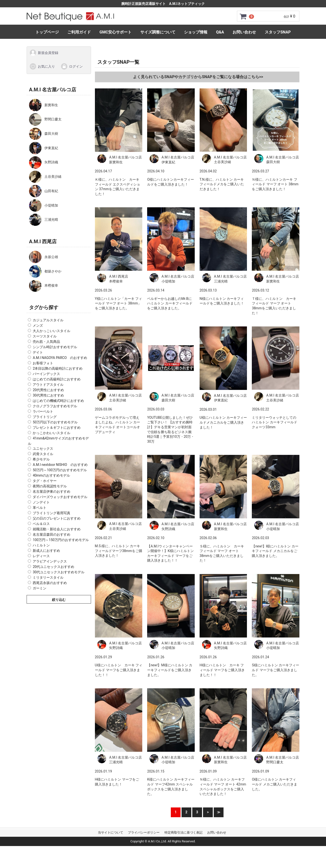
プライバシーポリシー (144, 832)
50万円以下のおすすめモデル (55, 422)
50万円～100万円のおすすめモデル (60, 470)
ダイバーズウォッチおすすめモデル (60, 497)
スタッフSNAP (278, 32)
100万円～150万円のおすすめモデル (61, 540)
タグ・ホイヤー (45, 481)
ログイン (72, 66)
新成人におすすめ (46, 551)
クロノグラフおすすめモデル (55, 406)
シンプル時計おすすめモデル (55, 347)
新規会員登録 (44, 53)
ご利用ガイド (79, 32)
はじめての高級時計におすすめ (57, 379)
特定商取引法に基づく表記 (183, 832)
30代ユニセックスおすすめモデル (59, 572)
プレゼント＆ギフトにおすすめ (57, 428)
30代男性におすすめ (48, 395)
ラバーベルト (43, 411)
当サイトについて (111, 832)
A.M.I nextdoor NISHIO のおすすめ (60, 465)
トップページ (47, 32)
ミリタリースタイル (48, 577)
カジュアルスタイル (48, 320)
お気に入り (42, 66)
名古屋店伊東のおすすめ (51, 492)
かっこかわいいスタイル (51, 433)
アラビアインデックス (50, 561)
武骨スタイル (43, 454)
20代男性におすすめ (48, 390)
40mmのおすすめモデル (51, 475)
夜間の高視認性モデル (50, 486)
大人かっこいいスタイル (51, 331)
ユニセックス (43, 449)
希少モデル (41, 459)
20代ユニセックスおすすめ (53, 567)
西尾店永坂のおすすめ (50, 583)
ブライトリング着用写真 (51, 513)
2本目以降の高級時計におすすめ (58, 368)
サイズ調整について (158, 32)
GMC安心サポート (116, 32)
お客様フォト (43, 363)
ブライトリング (45, 417)
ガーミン (40, 588)
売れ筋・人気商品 (46, 342)
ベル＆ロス (41, 524)
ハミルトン (41, 545)
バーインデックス (46, 374)
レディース (41, 556)
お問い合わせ (244, 32)
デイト (38, 352)
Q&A (220, 32)
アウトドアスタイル (48, 385)
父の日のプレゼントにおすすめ (57, 518)
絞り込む (59, 600)
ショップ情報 (196, 32)
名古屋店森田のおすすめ (51, 534)
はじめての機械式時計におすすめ (58, 401)
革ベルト (40, 508)
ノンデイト (41, 502)
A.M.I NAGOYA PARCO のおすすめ (60, 358)
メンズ (38, 325)
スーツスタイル (45, 336)
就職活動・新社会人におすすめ (57, 529)
